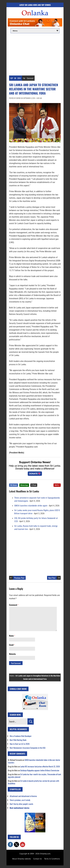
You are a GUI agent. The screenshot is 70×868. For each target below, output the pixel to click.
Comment (30, 78)
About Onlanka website (21, 859)
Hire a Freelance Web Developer (21, 736)
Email (12, 645)
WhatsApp (24, 485)
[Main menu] (35, 31)
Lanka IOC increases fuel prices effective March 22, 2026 (40, 766)
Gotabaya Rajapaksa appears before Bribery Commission (40, 770)
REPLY (57, 485)
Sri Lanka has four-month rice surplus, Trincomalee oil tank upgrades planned (34, 776)
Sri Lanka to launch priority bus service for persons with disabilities (33, 782)
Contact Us (37, 859)
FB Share (14, 485)
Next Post (52, 578)
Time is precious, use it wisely (20, 800)
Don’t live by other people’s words (21, 804)
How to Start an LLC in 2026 (20, 744)
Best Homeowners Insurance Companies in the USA (28, 748)
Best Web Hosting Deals (18, 740)
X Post (34, 485)
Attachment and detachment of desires (23, 796)
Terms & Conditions (52, 859)
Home (12, 676)
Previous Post (19, 578)
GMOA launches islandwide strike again (31, 506)
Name (12, 636)
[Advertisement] (35, 55)
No (24, 78)
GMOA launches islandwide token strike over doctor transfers (34, 761)
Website (12, 654)
